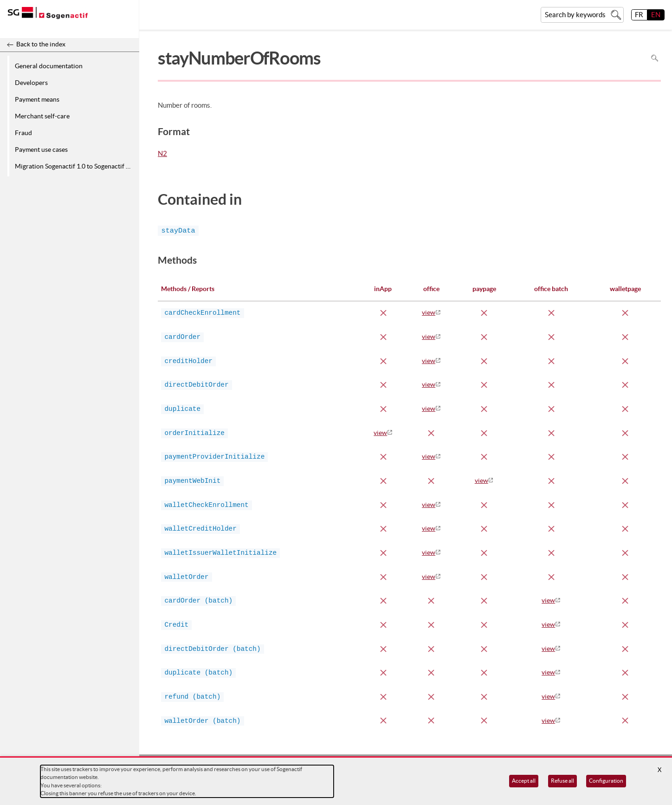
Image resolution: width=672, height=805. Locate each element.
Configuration (606, 781)
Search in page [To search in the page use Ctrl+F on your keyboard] (655, 58)
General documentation (49, 66)
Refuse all (562, 781)
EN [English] (656, 15)
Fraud (23, 133)
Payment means (37, 99)
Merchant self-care (42, 116)
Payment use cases (41, 149)
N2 (162, 154)
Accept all (524, 781)
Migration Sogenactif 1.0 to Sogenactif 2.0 (75, 166)
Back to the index (41, 44)
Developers (31, 83)
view (429, 312)
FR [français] (639, 15)
